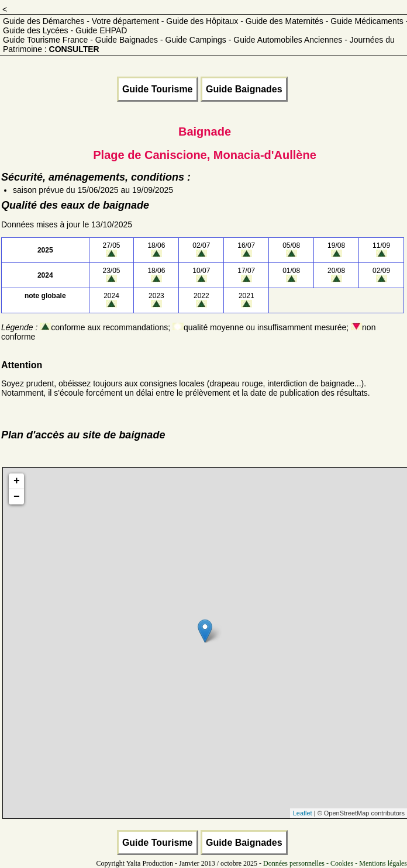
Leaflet (303, 813)
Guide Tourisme (158, 89)
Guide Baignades (244, 89)
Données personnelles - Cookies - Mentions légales (335, 863)
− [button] (17, 497)
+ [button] (17, 481)
